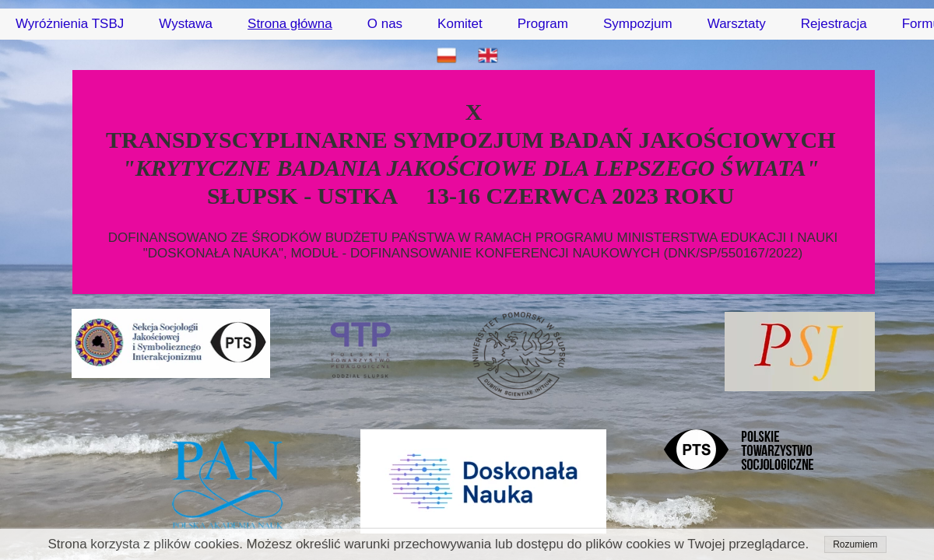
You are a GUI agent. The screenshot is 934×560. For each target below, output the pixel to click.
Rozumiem (855, 544)
